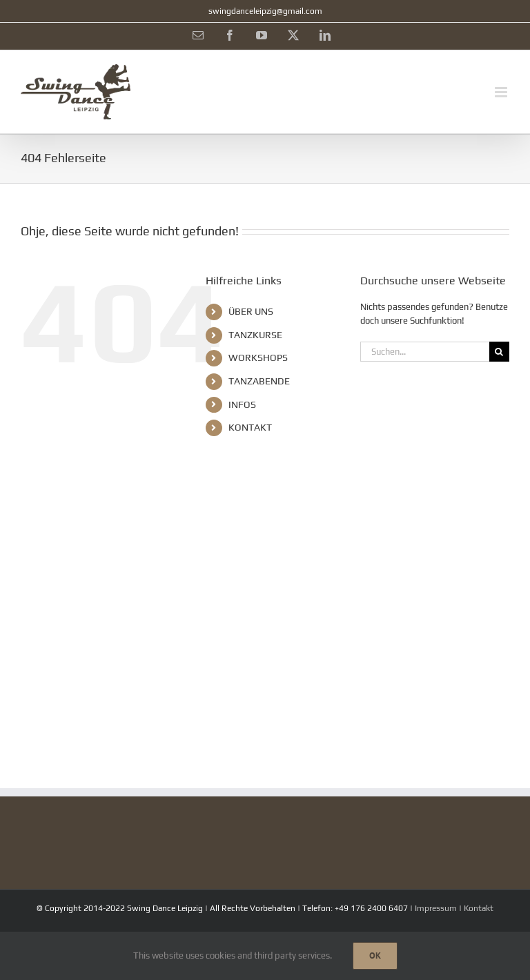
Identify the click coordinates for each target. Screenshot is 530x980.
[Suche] (499, 352)
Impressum (436, 908)
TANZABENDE (259, 381)
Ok (375, 955)
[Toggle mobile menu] (502, 92)
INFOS (242, 404)
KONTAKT (250, 427)
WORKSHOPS (258, 357)
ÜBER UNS (251, 311)
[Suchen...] (425, 352)
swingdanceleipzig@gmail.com (265, 11)
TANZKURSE (255, 335)
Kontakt (479, 908)
